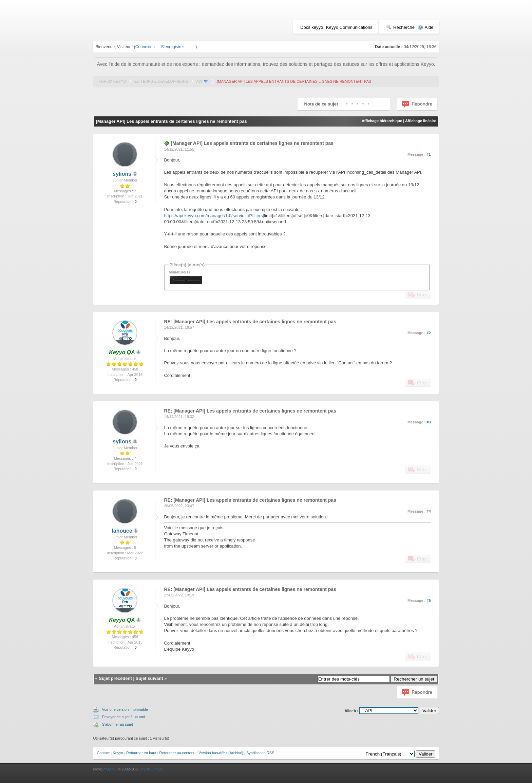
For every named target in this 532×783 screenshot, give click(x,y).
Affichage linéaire (421, 121)
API (199, 81)
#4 (429, 511)
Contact (103, 753)
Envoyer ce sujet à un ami (123, 717)
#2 (429, 333)
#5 (429, 600)
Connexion (145, 47)
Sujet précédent (115, 678)
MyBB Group (151, 769)
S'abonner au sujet (117, 724)
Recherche (400, 27)
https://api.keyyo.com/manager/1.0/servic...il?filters (213, 216)
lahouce (122, 531)
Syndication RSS (260, 753)
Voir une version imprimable (125, 709)
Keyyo (118, 753)
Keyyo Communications (349, 27)
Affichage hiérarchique (382, 121)
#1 (429, 154)
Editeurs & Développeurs (161, 81)
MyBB (111, 769)
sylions (122, 174)
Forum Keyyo (112, 81)
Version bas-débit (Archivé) (221, 753)
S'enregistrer (173, 47)
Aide (426, 27)
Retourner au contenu (177, 753)
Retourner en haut (141, 753)
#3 (429, 422)
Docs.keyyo (312, 27)
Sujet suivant (149, 678)
